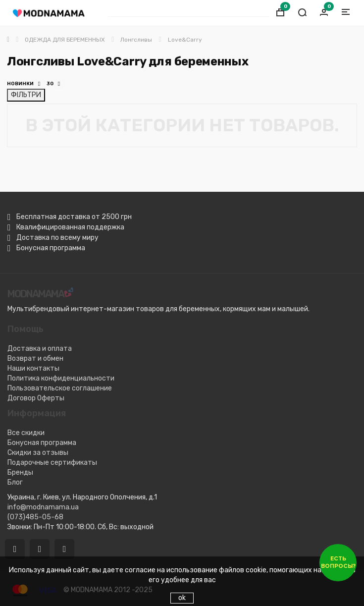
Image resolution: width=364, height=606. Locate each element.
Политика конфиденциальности (61, 378)
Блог (15, 482)
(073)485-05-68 (35, 517)
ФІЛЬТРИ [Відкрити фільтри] (26, 95)
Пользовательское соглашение (60, 388)
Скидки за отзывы (38, 453)
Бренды (20, 472)
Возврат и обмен (35, 358)
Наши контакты (33, 368)
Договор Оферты (36, 398)
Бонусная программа (42, 443)
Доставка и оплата (40, 349)
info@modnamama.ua (43, 507)
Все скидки (26, 433)
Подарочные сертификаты (52, 463)
